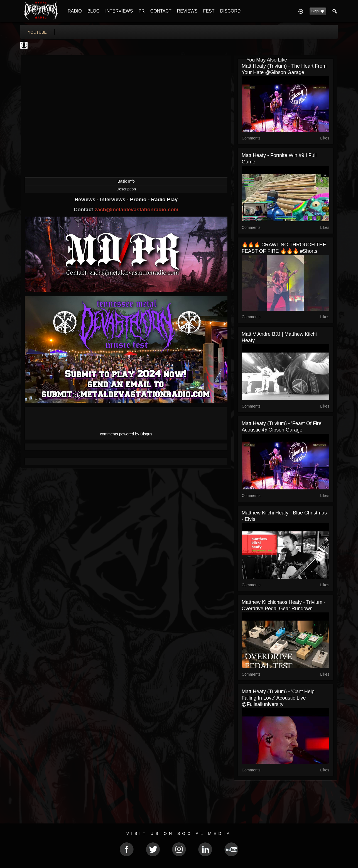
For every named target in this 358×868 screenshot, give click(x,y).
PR (141, 11)
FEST (209, 11)
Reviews (86, 199)
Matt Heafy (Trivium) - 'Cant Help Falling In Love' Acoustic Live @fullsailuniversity (278, 698)
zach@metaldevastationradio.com (137, 209)
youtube (37, 32)
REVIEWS (187, 11)
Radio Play (164, 199)
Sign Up (318, 11)
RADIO (75, 11)
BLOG (94, 11)
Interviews (113, 199)
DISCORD (230, 11)
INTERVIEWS (119, 11)
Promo (139, 199)
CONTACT (161, 11)
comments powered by (126, 434)
